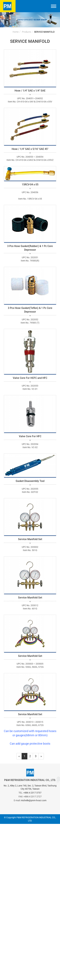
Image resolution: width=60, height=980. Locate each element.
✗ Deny (5, 838)
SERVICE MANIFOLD (44, 32)
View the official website (32, 880)
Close (4, 826)
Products (26, 32)
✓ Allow (5, 834)
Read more (8, 880)
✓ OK (43, 978)
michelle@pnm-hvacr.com (34, 800)
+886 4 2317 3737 (32, 793)
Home (16, 32)
